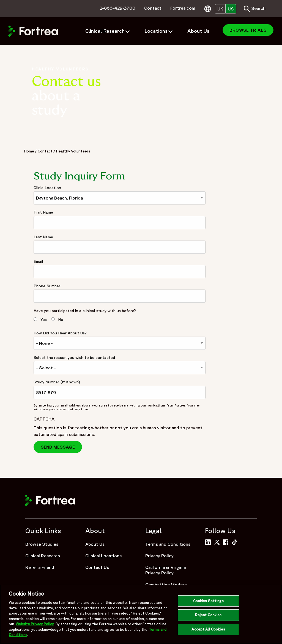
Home (29, 151)
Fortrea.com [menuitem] (183, 8)
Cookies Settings (208, 603)
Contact (45, 151)
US (231, 9)
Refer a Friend (40, 567)
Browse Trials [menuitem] (248, 30)
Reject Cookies (208, 617)
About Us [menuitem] (198, 31)
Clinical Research (43, 556)
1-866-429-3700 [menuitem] (118, 8)
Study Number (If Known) (57, 382)
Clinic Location (47, 188)
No (61, 320)
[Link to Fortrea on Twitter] (218, 541)
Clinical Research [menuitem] (105, 31)
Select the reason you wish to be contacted (74, 358)
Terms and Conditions (168, 544)
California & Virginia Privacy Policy (165, 570)
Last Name (43, 237)
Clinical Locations (103, 556)
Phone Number (47, 286)
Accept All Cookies (208, 631)
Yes (44, 320)
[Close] (273, 616)
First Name (43, 212)
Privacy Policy (159, 556)
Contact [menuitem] (153, 8)
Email (38, 261)
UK (220, 9)
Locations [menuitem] (156, 31)
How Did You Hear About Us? (60, 333)
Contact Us (97, 567)
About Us (95, 544)
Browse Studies (42, 544)
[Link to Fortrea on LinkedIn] (209, 541)
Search (254, 9)
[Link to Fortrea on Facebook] (227, 541)
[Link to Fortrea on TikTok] (236, 541)
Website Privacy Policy (35, 626)
